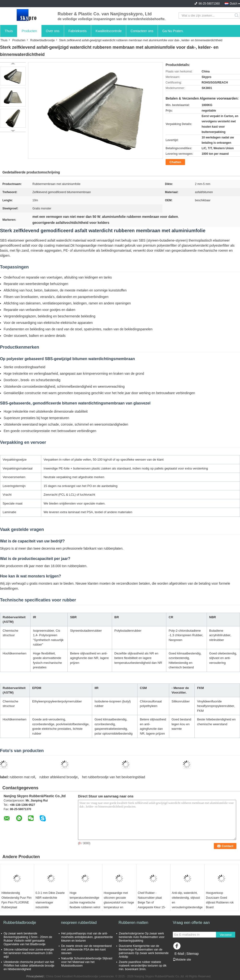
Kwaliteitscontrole (109, 31)
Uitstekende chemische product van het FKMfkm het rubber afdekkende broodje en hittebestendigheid (29, 966)
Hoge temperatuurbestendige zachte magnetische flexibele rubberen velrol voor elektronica (85, 903)
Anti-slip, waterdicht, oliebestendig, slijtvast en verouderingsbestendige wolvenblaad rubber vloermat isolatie (187, 905)
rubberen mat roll (22, 777)
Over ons (53, 31)
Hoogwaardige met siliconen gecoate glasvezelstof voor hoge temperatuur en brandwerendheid (119, 903)
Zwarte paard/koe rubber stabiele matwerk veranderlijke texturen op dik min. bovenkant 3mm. (143, 966)
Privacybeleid (35, 976)
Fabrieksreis (78, 31)
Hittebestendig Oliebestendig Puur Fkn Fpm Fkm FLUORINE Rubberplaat (16, 900)
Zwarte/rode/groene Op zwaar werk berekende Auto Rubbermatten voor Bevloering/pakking (142, 937)
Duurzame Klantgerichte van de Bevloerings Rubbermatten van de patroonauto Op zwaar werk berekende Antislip (144, 951)
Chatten (175, 162)
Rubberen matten (133, 923)
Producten (29, 31)
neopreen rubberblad (79, 923)
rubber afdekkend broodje (59, 777)
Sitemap (192, 954)
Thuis (9, 31)
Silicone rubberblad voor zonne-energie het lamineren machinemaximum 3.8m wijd (29, 953)
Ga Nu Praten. (173, 31)
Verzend (226, 935)
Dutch (234, 4)
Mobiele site (182, 960)
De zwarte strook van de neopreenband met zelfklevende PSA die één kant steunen (86, 950)
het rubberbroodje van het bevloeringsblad (114, 777)
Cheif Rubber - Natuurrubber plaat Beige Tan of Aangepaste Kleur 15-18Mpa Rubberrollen (152, 903)
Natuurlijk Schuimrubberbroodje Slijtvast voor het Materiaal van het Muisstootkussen (87, 962)
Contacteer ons (142, 31)
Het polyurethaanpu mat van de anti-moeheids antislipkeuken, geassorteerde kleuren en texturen (87, 937)
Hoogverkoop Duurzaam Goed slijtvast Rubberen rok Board (220, 900)
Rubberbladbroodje (42, 40)
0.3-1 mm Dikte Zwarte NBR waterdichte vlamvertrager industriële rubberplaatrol (50, 903)
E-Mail (179, 954)
